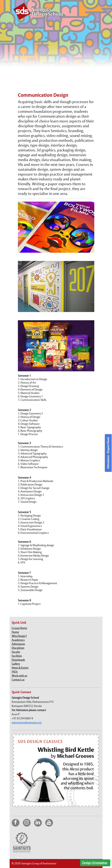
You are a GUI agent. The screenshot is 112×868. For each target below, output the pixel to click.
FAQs (15, 672)
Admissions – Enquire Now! (108, 453)
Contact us (18, 680)
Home (15, 632)
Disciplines (18, 648)
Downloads (18, 660)
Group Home (19, 628)
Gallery (16, 664)
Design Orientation (95, 863)
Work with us (19, 676)
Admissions (18, 644)
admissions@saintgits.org (27, 723)
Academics (18, 640)
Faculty (16, 652)
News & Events (20, 668)
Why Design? (19, 636)
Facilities (17, 656)
